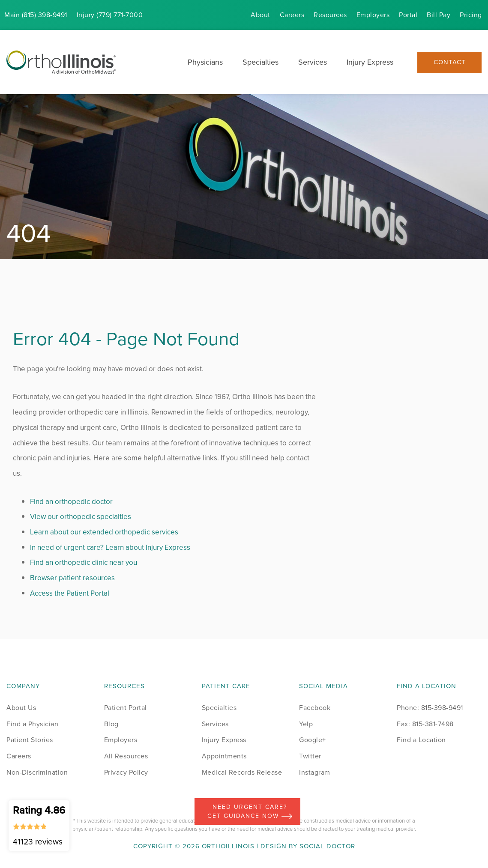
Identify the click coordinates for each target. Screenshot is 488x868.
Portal (408, 15)
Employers (373, 15)
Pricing (471, 15)
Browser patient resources (72, 578)
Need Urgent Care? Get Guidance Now (250, 811)
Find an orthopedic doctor (71, 502)
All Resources (126, 756)
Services (313, 62)
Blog (111, 724)
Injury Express (370, 62)
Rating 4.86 (39, 825)
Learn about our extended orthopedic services (104, 532)
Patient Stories (30, 740)
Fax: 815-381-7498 (425, 724)
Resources (330, 15)
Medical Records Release (242, 772)
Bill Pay (439, 15)
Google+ (313, 740)
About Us (21, 708)
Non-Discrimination (37, 772)
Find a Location (421, 740)
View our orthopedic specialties (81, 517)
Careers (292, 15)
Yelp (306, 724)
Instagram (315, 772)
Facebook (315, 708)
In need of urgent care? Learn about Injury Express (110, 547)
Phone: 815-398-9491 (430, 708)
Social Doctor (327, 846)
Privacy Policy (126, 772)
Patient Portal (126, 708)
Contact (450, 62)
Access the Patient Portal (70, 593)
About (260, 15)
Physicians (205, 62)
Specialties (260, 62)
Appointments (224, 756)
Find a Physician (32, 724)
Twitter (310, 756)
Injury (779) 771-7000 (110, 15)
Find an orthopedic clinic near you (84, 562)
